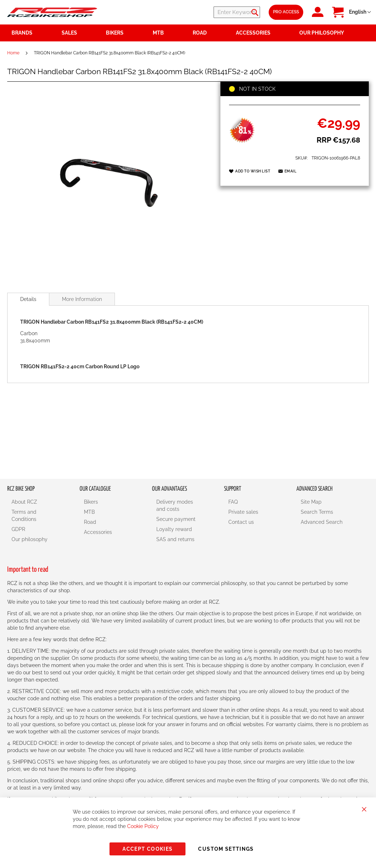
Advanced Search (322, 522)
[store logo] (52, 12)
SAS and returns (175, 539)
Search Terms (317, 512)
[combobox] (217, 12)
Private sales (243, 512)
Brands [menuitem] (22, 33)
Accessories (98, 532)
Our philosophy (30, 539)
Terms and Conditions (24, 516)
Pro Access (286, 12)
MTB (89, 512)
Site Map (311, 502)
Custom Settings (226, 849)
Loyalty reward (174, 529)
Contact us (241, 522)
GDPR (18, 529)
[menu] (188, 33)
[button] (360, 12)
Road (90, 522)
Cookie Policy (143, 826)
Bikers (91, 502)
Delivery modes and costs (175, 505)
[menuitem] (80, 33)
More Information (82, 299)
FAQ (233, 502)
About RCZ (24, 502)
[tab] (28, 299)
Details (28, 299)
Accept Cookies (147, 849)
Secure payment (176, 519)
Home (13, 53)
